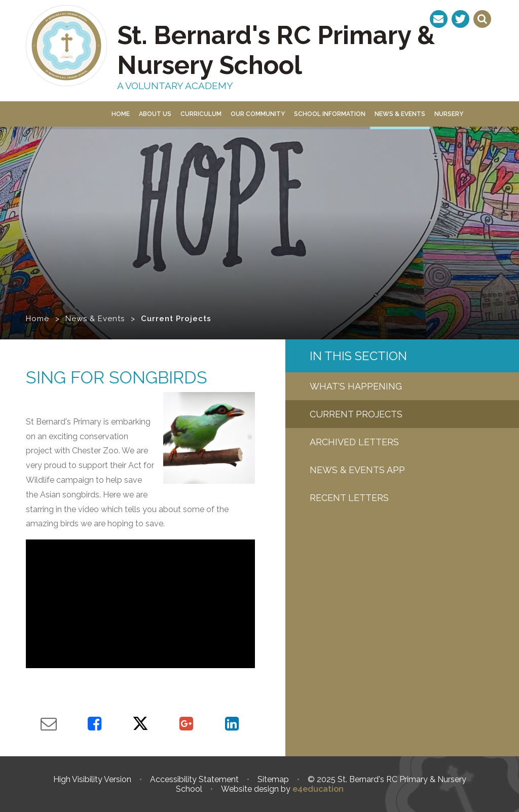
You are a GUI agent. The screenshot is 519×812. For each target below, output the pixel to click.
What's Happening (356, 386)
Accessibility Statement (194, 779)
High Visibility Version (92, 779)
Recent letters (349, 498)
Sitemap (273, 779)
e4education (318, 789)
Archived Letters (354, 442)
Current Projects (176, 319)
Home (38, 319)
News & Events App (357, 470)
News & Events (95, 319)
